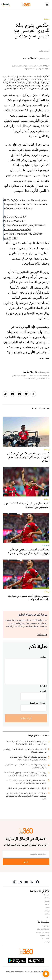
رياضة (47, 19)
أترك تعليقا (26, 718)
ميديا (47, 907)
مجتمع (47, 901)
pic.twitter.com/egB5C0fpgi (17, 229)
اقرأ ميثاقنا (42, 634)
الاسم (43, 691)
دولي (48, 917)
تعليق (43, 657)
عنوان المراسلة (38, 703)
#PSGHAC (40, 225)
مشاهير (47, 914)
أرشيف (47, 942)
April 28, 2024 (10, 238)
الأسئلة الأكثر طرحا (43, 929)
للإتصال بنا (45, 939)
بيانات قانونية (45, 935)
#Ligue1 (29, 225)
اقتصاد (47, 898)
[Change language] (6, 5)
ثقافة (47, 904)
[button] (46, 974)
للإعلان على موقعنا (43, 932)
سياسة (47, 895)
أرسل (26, 862)
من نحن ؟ (46, 926)
